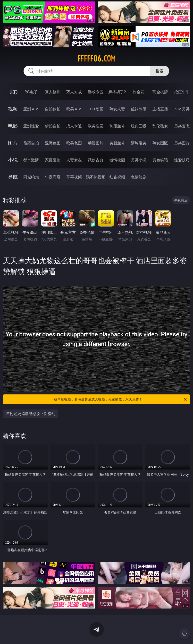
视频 (13, 109)
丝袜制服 (139, 109)
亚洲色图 (53, 143)
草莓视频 (74, 177)
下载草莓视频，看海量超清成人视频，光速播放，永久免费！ (119, 399)
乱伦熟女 (160, 126)
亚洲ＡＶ (31, 109)
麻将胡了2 (117, 92)
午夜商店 (53, 177)
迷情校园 (117, 160)
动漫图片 (96, 143)
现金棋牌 (160, 92)
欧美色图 (74, 143)
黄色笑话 (160, 160)
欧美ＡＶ (74, 109)
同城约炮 (31, 177)
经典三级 (139, 126)
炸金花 (139, 92)
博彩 (13, 92)
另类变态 (182, 126)
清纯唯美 (139, 143)
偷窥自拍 (31, 143)
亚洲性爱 (31, 126)
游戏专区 (96, 92)
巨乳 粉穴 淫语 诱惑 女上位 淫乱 (31, 414)
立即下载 (131, 633)
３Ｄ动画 (96, 109)
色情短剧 (139, 177)
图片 (13, 143)
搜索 (159, 71)
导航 (13, 177)
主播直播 (160, 109)
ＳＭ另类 (182, 109)
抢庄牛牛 (182, 92)
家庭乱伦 (53, 160)
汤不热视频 (96, 177)
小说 (13, 160)
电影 (13, 126)
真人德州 (53, 92)
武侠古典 (96, 160)
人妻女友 (74, 160)
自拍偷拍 (53, 109)
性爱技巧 (182, 160)
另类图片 (182, 143)
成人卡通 (74, 126)
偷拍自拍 (53, 126)
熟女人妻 (117, 109)
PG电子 (31, 92)
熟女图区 (160, 143)
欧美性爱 (96, 126)
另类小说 (139, 160)
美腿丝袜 (117, 143)
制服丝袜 (117, 126)
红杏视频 (117, 177)
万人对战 (74, 92)
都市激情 (31, 160)
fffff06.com (96, 59)
